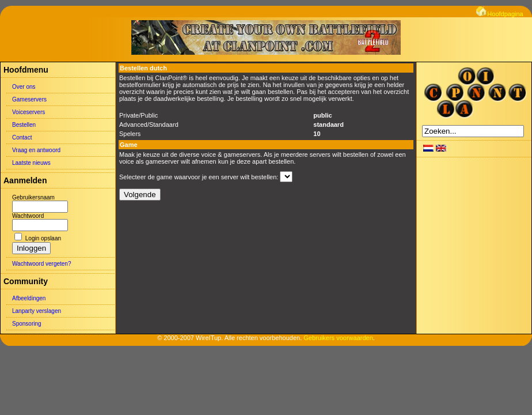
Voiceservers (29, 112)
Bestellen (24, 125)
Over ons (24, 87)
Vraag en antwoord (36, 150)
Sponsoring (27, 324)
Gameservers (29, 99)
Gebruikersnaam (33, 197)
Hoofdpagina (499, 14)
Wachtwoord (28, 216)
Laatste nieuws (31, 163)
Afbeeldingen (29, 298)
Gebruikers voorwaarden (338, 338)
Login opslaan (43, 238)
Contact (22, 137)
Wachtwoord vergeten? (41, 264)
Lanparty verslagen (37, 311)
